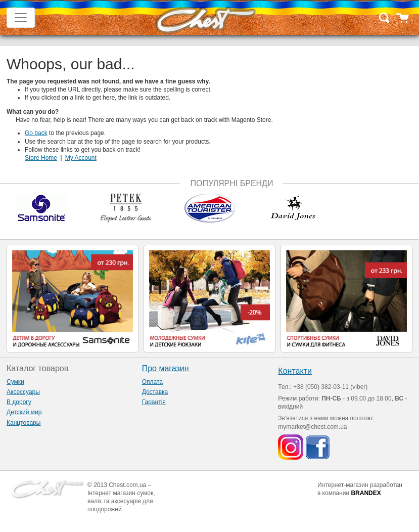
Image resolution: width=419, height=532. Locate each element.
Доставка (155, 392)
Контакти (295, 371)
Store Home (41, 158)
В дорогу (19, 402)
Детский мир (24, 412)
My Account (81, 158)
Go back (36, 133)
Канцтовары (24, 423)
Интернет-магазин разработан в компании (360, 489)
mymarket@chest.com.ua (312, 427)
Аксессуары (23, 392)
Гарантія (154, 402)
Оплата (152, 382)
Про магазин (166, 368)
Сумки (15, 382)
